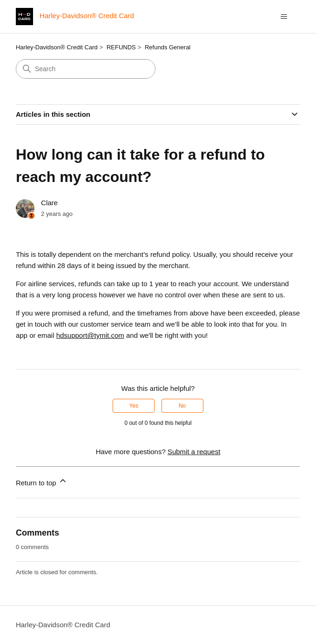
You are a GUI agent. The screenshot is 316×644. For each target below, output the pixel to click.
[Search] (86, 69)
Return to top (42, 481)
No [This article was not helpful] (182, 406)
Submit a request (194, 452)
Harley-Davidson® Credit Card (57, 47)
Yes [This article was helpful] (134, 406)
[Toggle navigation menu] (284, 17)
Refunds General (168, 47)
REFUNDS (121, 47)
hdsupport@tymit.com (90, 335)
